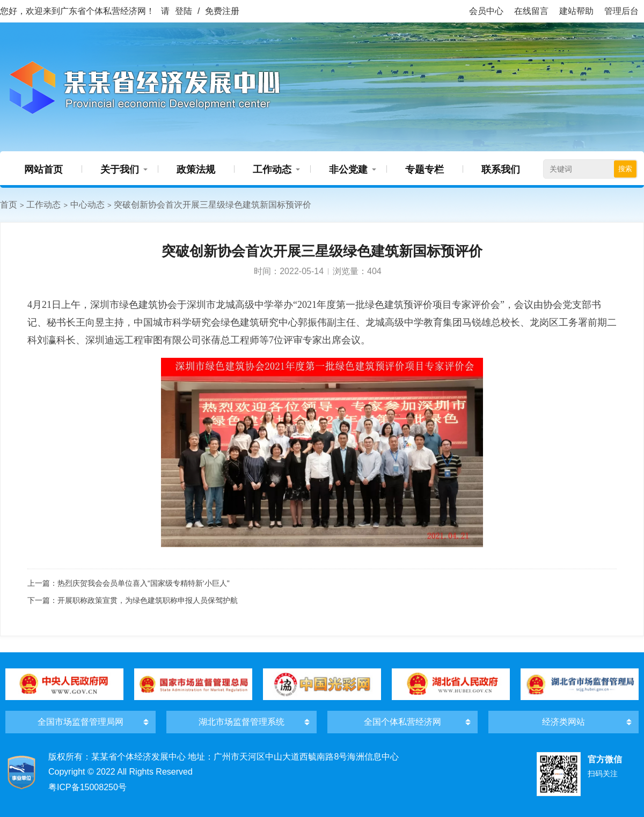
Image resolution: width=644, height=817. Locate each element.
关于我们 (120, 170)
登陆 (184, 11)
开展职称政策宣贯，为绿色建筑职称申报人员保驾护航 (148, 600)
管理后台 (621, 11)
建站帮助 (576, 11)
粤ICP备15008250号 (87, 787)
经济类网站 (563, 722)
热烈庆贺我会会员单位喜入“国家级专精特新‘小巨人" (144, 583)
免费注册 (222, 11)
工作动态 (272, 170)
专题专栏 (425, 170)
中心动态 (87, 205)
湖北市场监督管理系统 (241, 722)
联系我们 (501, 170)
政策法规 (196, 170)
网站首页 (43, 170)
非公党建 (348, 170)
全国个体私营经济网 (402, 722)
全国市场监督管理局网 (80, 722)
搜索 (625, 169)
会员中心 (486, 11)
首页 (9, 205)
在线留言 (531, 11)
